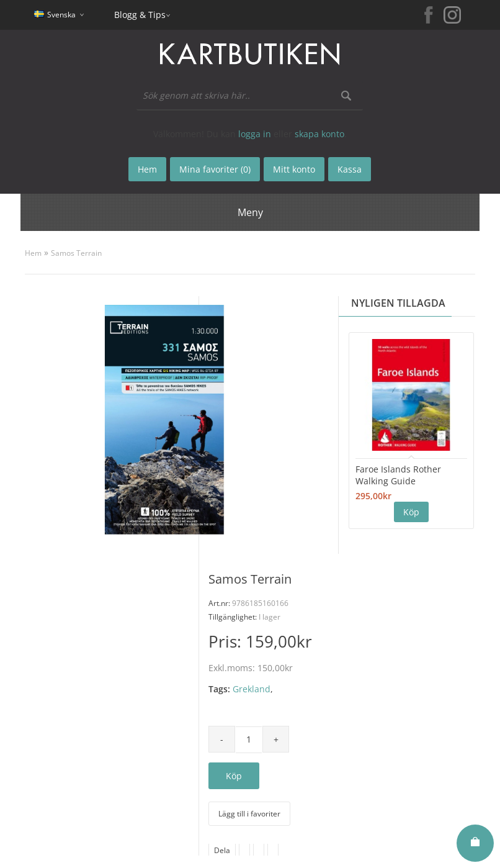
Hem (33, 253)
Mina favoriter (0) (215, 169)
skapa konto (319, 134)
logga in (255, 134)
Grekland (252, 689)
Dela (222, 850)
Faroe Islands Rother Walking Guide (398, 475)
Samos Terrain (76, 253)
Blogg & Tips (140, 15)
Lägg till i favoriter (249, 814)
